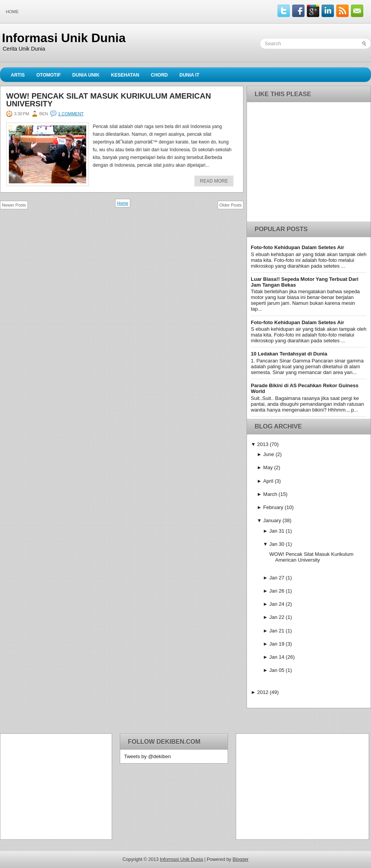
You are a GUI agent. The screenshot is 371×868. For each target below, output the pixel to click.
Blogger (241, 859)
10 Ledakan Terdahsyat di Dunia (289, 354)
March (270, 494)
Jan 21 (277, 631)
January (272, 520)
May (268, 467)
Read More (214, 181)
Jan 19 (277, 644)
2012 (263, 692)
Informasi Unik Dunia (64, 38)
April (268, 481)
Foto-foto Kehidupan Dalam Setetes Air (297, 247)
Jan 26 (277, 591)
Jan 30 (277, 544)
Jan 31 (277, 531)
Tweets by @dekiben (147, 756)
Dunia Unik (86, 75)
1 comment (71, 114)
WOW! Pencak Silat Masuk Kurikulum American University (109, 100)
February (273, 507)
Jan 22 (277, 617)
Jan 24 (277, 604)
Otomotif (49, 75)
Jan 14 (277, 657)
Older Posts (231, 205)
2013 (263, 444)
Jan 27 (277, 578)
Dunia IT (189, 75)
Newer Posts (14, 205)
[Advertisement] (53, 786)
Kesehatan (125, 75)
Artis (18, 75)
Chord (159, 75)
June (269, 454)
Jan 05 (277, 670)
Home (12, 12)
